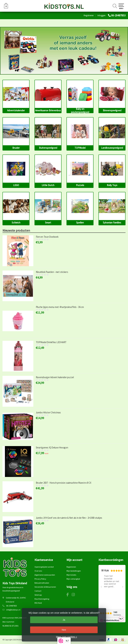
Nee (64, 630)
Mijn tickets (71, 575)
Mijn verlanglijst (73, 579)
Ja (64, 620)
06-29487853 (118, 15)
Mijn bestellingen (74, 571)
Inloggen (101, 15)
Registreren (89, 15)
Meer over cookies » (66, 637)
